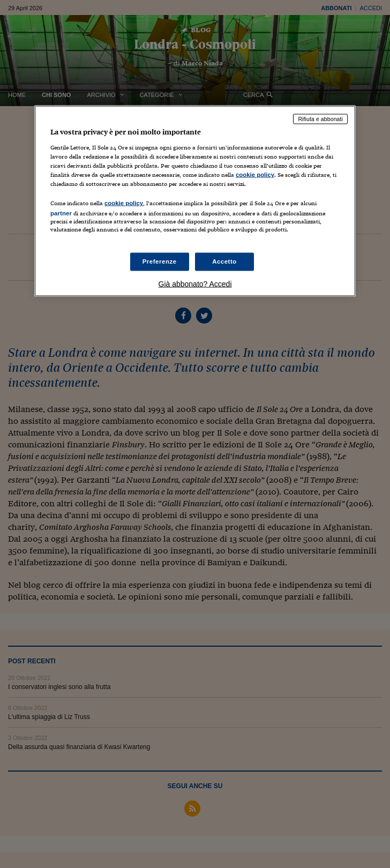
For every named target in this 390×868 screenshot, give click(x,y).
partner (61, 213)
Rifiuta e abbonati (320, 119)
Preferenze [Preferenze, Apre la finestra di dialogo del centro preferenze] (160, 261)
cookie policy (255, 174)
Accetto (224, 261)
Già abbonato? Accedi (195, 284)
